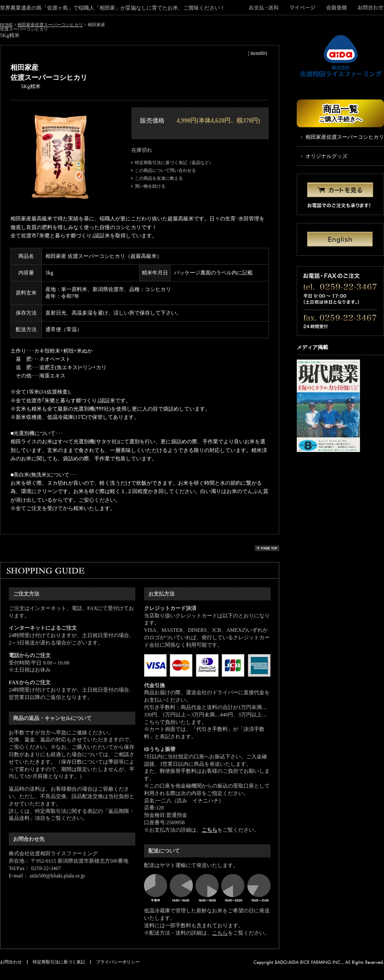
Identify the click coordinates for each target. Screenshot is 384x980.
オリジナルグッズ (326, 156)
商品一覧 (340, 113)
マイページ (303, 7)
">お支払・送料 (267, 7)
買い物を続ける (150, 186)
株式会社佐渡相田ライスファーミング (340, 56)
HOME (6, 25)
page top (267, 548)
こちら (209, 830)
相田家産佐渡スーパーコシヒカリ (50, 25)
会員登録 (337, 7)
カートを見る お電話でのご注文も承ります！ (340, 194)
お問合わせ (368, 7)
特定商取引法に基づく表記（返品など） (174, 163)
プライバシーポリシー (118, 962)
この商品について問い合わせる (165, 171)
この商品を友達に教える (159, 178)
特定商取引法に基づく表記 (59, 962)
